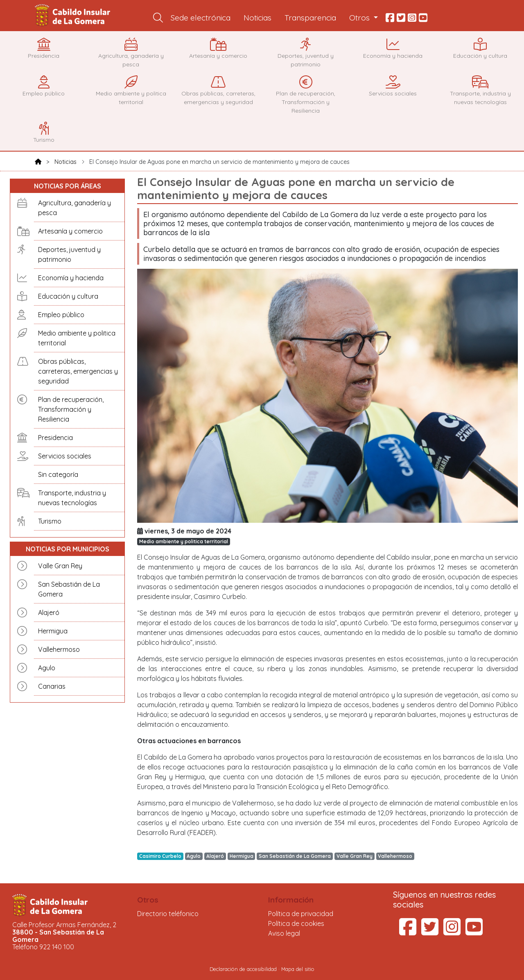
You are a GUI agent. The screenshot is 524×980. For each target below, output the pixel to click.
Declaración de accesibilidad (243, 969)
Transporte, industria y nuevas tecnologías (72, 498)
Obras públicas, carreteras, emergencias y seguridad (78, 371)
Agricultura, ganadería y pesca (75, 208)
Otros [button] (360, 18)
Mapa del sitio (298, 969)
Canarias (52, 686)
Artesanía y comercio (70, 231)
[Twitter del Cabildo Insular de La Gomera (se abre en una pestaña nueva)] (430, 932)
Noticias (257, 18)
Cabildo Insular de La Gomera (74, 16)
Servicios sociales (65, 456)
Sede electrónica (201, 18)
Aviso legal (284, 933)
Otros (148, 900)
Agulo (47, 668)
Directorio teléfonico (168, 914)
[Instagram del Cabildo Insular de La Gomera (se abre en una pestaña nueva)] (452, 932)
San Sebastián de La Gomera (69, 589)
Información (291, 900)
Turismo (50, 521)
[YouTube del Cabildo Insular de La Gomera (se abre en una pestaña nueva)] (474, 932)
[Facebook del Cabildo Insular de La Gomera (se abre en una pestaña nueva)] (408, 932)
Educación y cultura (68, 296)
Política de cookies (296, 923)
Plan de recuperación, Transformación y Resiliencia (71, 409)
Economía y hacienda (71, 278)
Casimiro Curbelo (160, 856)
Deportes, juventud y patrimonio (69, 254)
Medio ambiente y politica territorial (77, 338)
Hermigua (53, 631)
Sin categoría (58, 474)
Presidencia (55, 438)
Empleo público (61, 315)
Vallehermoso (59, 649)
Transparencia (310, 18)
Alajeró (49, 612)
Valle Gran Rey (60, 566)
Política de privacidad (301, 914)
